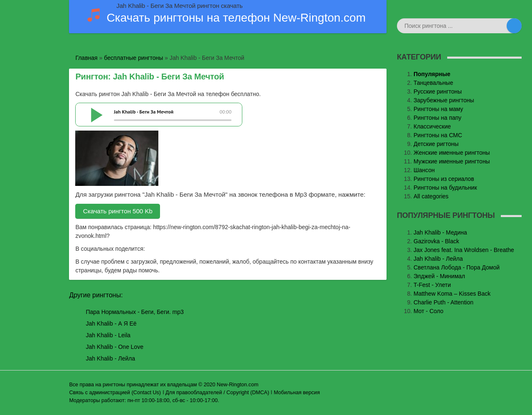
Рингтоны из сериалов (444, 179)
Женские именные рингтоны (452, 153)
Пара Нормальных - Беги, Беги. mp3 (135, 312)
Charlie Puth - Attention (443, 302)
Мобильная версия (297, 393)
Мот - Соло (429, 311)
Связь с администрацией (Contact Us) (115, 393)
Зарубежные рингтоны (444, 100)
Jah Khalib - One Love (115, 347)
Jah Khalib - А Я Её (111, 324)
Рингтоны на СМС (438, 135)
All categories (431, 196)
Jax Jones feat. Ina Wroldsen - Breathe (464, 250)
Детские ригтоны (436, 144)
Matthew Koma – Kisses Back (452, 294)
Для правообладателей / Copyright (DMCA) (217, 393)
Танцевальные (433, 83)
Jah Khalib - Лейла (110, 358)
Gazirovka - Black (436, 241)
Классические (432, 126)
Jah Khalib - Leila (108, 335)
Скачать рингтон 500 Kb (118, 211)
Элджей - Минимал (439, 276)
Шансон (424, 170)
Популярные (432, 74)
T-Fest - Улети (432, 285)
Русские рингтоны (438, 91)
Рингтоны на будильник (445, 188)
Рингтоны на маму (438, 109)
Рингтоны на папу (437, 118)
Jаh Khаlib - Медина (440, 232)
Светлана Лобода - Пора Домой (457, 267)
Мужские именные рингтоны (452, 161)
